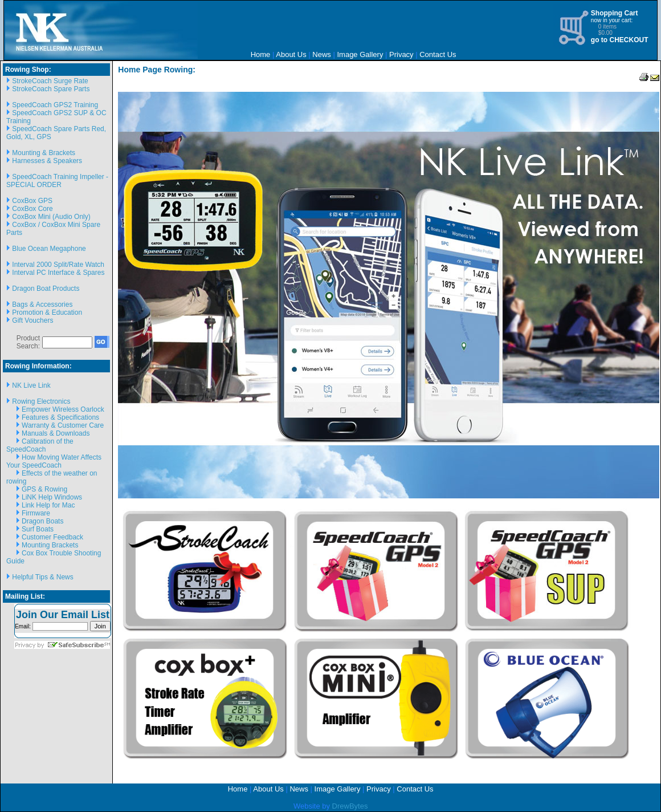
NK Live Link (31, 385)
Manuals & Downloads (56, 433)
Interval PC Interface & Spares (58, 273)
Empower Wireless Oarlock (63, 409)
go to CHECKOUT (620, 40)
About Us (291, 54)
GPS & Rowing (44, 489)
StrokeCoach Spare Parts (51, 89)
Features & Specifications (60, 417)
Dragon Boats (42, 521)
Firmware (36, 513)
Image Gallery (360, 54)
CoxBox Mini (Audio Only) (51, 217)
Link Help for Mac (48, 505)
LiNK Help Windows (52, 497)
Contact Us (438, 54)
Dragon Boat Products (46, 289)
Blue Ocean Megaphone (49, 249)
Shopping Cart (615, 13)
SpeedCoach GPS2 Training (55, 105)
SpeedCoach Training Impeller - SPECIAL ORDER (57, 181)
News (322, 54)
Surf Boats (38, 529)
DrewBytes (350, 806)
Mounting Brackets (50, 545)
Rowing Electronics (41, 401)
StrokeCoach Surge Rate (50, 81)
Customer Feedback (52, 537)
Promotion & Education (47, 312)
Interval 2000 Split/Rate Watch (58, 265)
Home (261, 54)
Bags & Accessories (42, 304)
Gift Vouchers (32, 320)
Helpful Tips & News (42, 577)
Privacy (401, 54)
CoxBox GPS (32, 201)
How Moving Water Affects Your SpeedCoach (54, 461)
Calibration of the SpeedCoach (40, 445)
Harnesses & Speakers (47, 161)
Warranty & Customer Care (63, 425)
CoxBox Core (32, 209)
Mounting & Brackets (44, 153)
